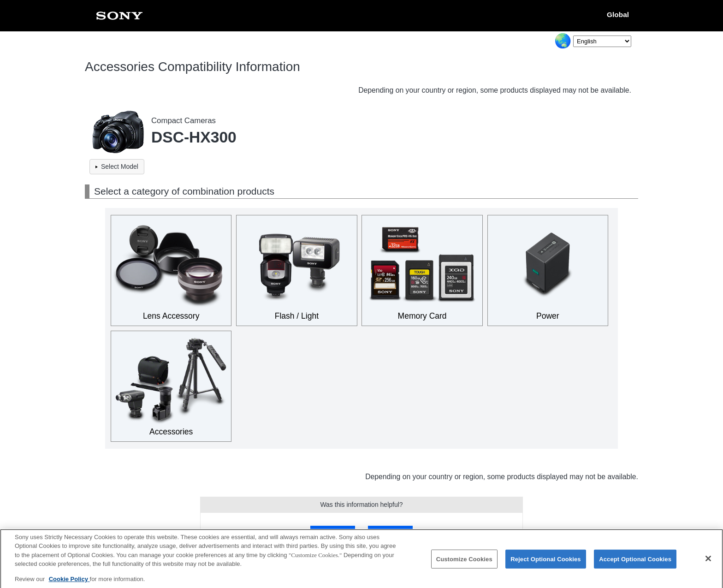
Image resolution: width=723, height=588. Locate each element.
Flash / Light (297, 316)
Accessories (171, 432)
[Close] (708, 562)
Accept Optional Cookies (635, 562)
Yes (333, 532)
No (390, 532)
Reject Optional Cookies (546, 562)
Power (548, 316)
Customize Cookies (464, 562)
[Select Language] (602, 41)
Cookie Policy (69, 583)
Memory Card (422, 316)
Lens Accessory (171, 316)
